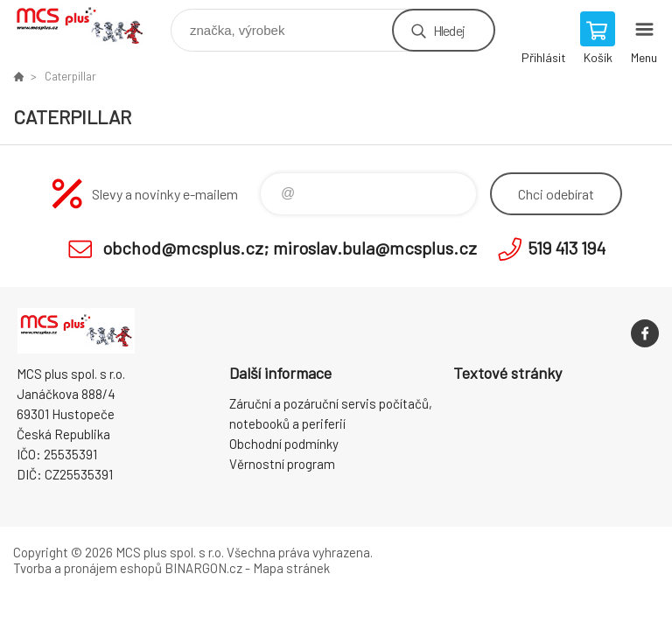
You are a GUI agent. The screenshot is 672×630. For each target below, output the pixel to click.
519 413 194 (567, 248)
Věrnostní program (282, 464)
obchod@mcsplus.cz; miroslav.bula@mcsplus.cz (290, 248)
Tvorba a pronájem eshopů (87, 568)
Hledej (449, 30)
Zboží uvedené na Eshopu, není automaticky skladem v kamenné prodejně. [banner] (91, 26)
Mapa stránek (291, 568)
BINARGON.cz (203, 568)
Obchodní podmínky (284, 444)
